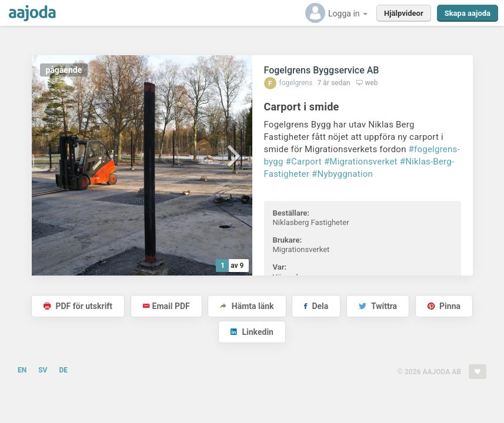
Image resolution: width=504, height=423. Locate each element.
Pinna (444, 306)
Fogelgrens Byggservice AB (322, 70)
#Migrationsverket (361, 162)
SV (43, 370)
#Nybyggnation (342, 174)
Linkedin (252, 332)
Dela (316, 306)
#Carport (304, 162)
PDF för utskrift (78, 306)
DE (63, 370)
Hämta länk (247, 306)
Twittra (378, 306)
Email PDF (166, 306)
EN (22, 370)
